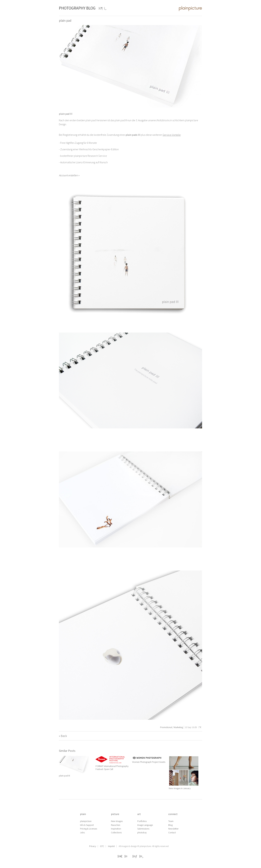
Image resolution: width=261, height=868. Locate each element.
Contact (172, 832)
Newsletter (173, 829)
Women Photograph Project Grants (149, 762)
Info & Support (87, 825)
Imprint (111, 846)
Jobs (82, 832)
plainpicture (86, 821)
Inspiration (116, 829)
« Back (63, 736)
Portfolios (142, 821)
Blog (170, 825)
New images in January (180, 788)
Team (171, 821)
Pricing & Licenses (89, 829)
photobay (142, 832)
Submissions (143, 829)
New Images (117, 821)
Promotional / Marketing (172, 727)
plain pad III (64, 776)
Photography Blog (77, 8)
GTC (102, 846)
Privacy (93, 846)
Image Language (145, 825)
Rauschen (116, 825)
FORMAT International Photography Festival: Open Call (112, 768)
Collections (116, 832)
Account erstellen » (69, 175)
